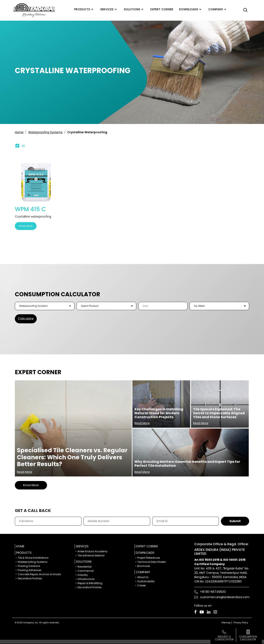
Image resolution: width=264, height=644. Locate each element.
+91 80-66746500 (213, 592)
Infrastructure (86, 579)
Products (82, 9)
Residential (85, 567)
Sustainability (146, 581)
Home (19, 132)
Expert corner (162, 9)
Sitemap (226, 623)
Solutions (132, 9)
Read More (25, 472)
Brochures (144, 566)
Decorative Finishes (30, 578)
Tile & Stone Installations (33, 558)
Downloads (189, 9)
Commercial (86, 571)
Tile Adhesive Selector (91, 555)
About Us (143, 577)
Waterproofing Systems (45, 132)
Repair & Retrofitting (90, 583)
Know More (26, 226)
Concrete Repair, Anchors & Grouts (39, 574)
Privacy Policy (241, 623)
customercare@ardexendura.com (225, 597)
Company (216, 9)
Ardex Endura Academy (93, 551)
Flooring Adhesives (30, 570)
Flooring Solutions (29, 566)
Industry (83, 575)
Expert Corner (147, 546)
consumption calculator (248, 638)
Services (107, 9)
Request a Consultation (224, 638)
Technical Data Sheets (152, 562)
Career (142, 585)
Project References (149, 558)
